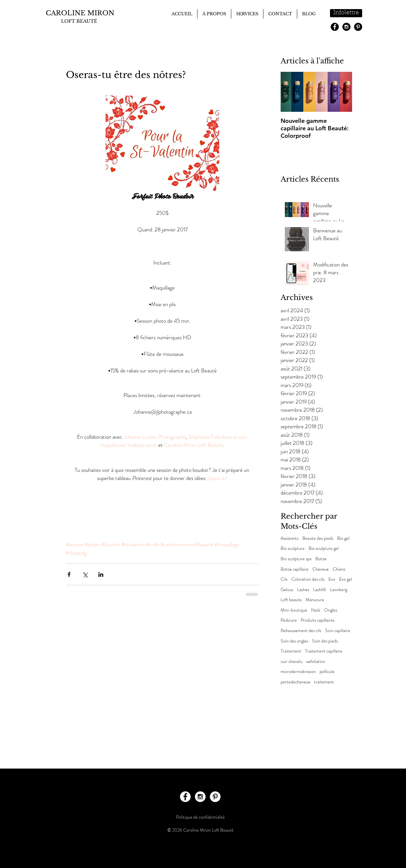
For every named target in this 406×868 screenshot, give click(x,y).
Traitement (291, 651)
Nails (316, 610)
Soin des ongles (294, 641)
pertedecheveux (295, 682)
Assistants (290, 538)
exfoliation (316, 661)
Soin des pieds (325, 641)
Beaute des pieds (318, 538)
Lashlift (320, 590)
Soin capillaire (338, 631)
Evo (332, 579)
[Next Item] (342, 92)
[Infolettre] (346, 13)
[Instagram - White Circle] (200, 797)
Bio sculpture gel (324, 548)
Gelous (287, 590)
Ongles (331, 610)
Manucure (315, 600)
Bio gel (343, 538)
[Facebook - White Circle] (185, 797)
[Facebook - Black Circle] (335, 27)
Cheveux (321, 569)
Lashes (303, 590)
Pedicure (289, 620)
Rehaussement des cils (301, 631)
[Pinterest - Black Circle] (358, 27)
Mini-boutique (294, 610)
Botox (321, 559)
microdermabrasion (298, 672)
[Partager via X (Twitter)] (85, 574)
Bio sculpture (293, 548)
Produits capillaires (318, 620)
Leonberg (339, 590)
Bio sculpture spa (296, 559)
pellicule (327, 672)
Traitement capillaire (324, 651)
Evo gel (346, 579)
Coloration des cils (308, 579)
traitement (324, 682)
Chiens (339, 569)
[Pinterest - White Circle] (215, 797)
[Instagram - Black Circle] (346, 27)
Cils (284, 579)
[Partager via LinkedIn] (101, 574)
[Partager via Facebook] (69, 574)
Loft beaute (291, 600)
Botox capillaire (295, 569)
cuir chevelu (292, 661)
